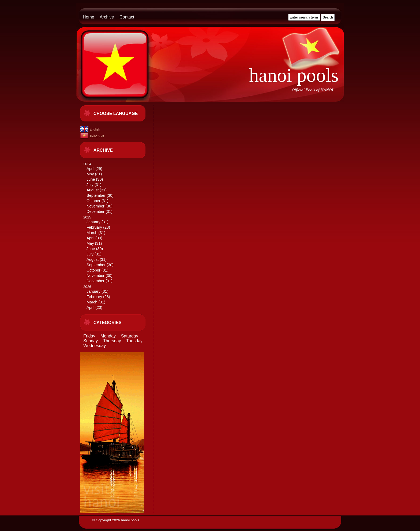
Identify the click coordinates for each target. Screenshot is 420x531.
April (90, 169)
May (90, 174)
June (91, 179)
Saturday (130, 336)
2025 (117, 249)
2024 (117, 188)
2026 (117, 297)
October (93, 201)
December (95, 211)
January (93, 222)
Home (89, 17)
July (90, 185)
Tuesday (134, 341)
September (96, 195)
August (93, 190)
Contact (127, 17)
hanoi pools (294, 75)
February (94, 227)
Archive (107, 17)
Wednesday (95, 346)
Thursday (112, 341)
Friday (89, 336)
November (95, 206)
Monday (108, 336)
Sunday (91, 341)
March (92, 233)
